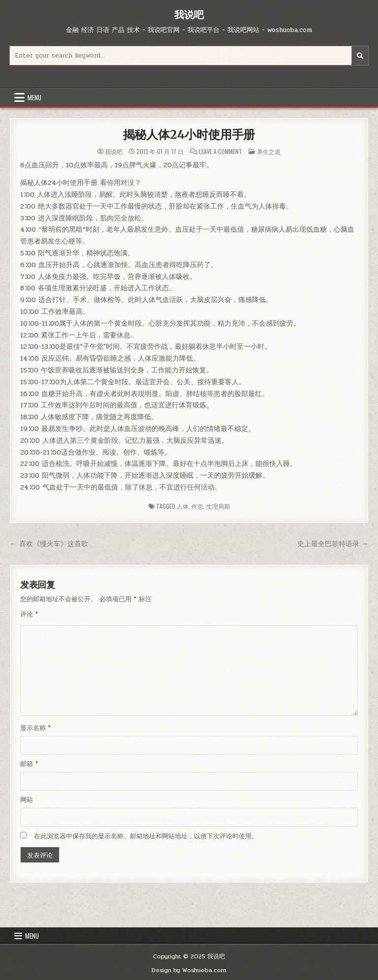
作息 (197, 506)
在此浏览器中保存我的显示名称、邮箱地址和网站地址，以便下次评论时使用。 (146, 836)
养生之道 (269, 151)
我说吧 (189, 15)
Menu (34, 97)
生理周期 (218, 506)
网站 (27, 800)
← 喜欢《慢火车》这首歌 (48, 544)
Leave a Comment (220, 152)
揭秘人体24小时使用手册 (189, 135)
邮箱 (29, 764)
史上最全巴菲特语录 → (333, 544)
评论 (29, 614)
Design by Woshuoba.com (189, 970)
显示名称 (35, 728)
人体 (183, 506)
